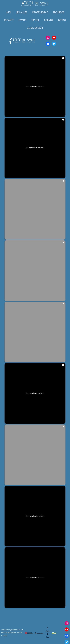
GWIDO (22, 20)
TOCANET (9, 20)
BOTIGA (62, 20)
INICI (8, 12)
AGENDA (49, 20)
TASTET (35, 20)
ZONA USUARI (35, 28)
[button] (35, 86)
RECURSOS (58, 12)
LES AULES (22, 12)
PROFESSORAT (40, 12)
